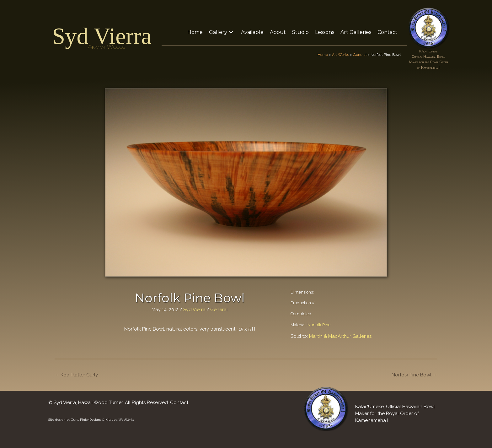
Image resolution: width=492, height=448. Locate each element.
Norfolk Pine (319, 325)
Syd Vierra (102, 36)
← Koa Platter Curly (76, 375)
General (360, 55)
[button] (231, 32)
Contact (179, 402)
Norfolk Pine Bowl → (414, 375)
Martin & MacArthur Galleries (340, 336)
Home (323, 55)
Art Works (340, 55)
